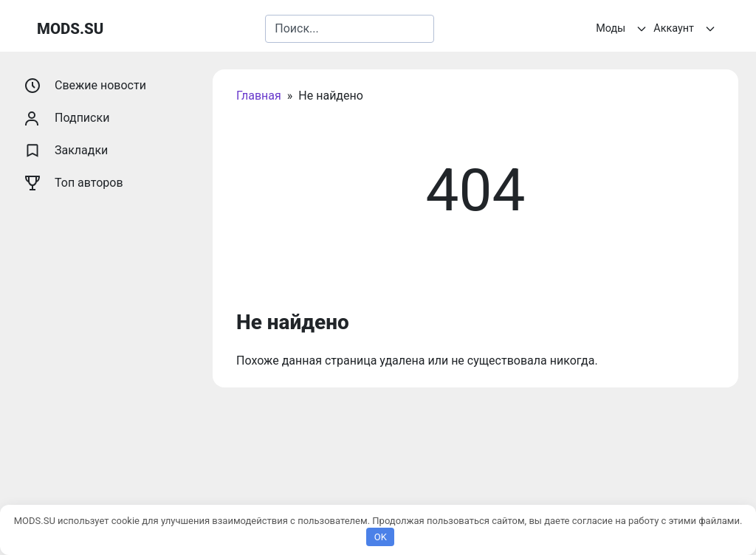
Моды (623, 29)
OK (381, 537)
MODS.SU (70, 29)
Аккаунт (686, 29)
